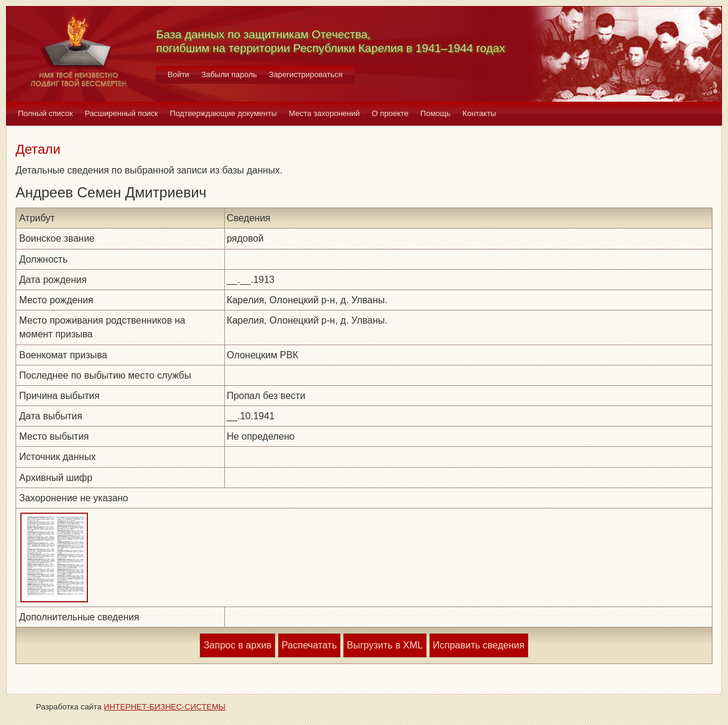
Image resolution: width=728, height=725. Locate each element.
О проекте (390, 113)
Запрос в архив (237, 645)
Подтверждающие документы (223, 113)
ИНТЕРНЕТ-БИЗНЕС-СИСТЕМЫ (165, 707)
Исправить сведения (479, 645)
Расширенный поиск (121, 113)
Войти (178, 74)
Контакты (479, 113)
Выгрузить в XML (385, 645)
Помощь (435, 113)
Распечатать (309, 645)
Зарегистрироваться (306, 74)
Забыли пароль (229, 74)
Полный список (45, 113)
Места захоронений (325, 113)
